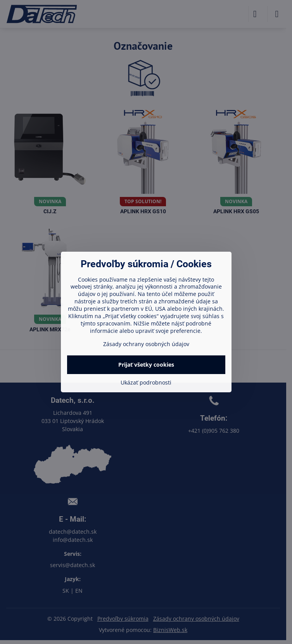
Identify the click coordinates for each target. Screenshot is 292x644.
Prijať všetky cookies (146, 365)
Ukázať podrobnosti (146, 382)
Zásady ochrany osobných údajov (146, 344)
